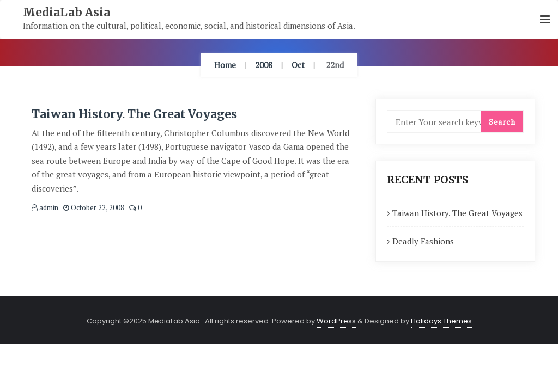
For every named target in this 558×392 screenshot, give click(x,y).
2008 (264, 65)
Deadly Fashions (423, 241)
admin (45, 207)
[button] (545, 20)
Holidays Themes (441, 321)
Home (225, 65)
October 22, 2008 (94, 207)
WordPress (336, 321)
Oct (298, 65)
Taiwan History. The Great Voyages (134, 114)
